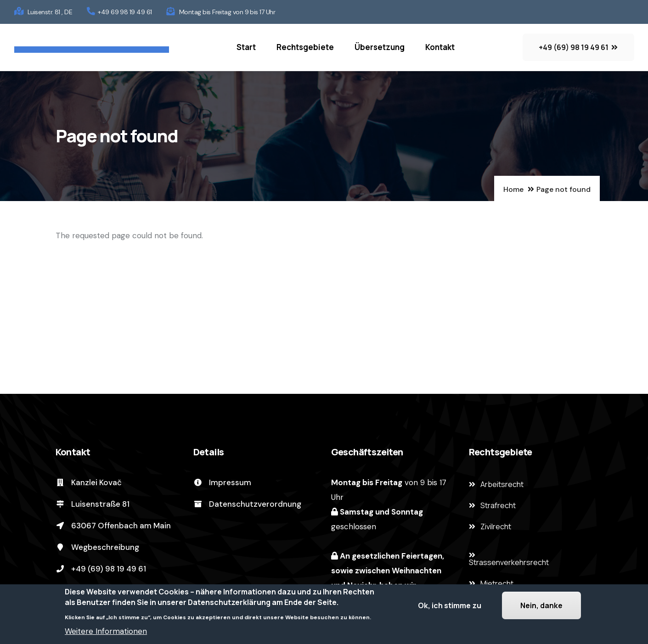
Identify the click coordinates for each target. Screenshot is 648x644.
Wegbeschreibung (97, 547)
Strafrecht (498, 505)
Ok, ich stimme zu (450, 608)
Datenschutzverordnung (247, 504)
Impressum (222, 482)
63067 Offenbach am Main (113, 526)
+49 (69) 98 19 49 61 (101, 569)
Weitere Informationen (106, 633)
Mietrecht (497, 583)
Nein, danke (541, 608)
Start (246, 47)
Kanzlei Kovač (89, 482)
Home (513, 189)
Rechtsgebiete (305, 47)
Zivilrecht (496, 526)
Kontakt (440, 47)
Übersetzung (380, 47)
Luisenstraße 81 (93, 504)
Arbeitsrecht (502, 484)
